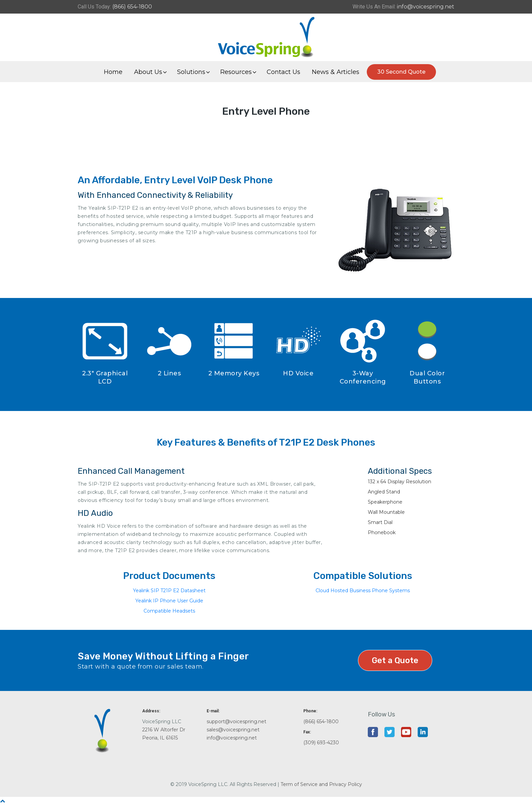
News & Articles (336, 72)
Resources (236, 72)
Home (113, 72)
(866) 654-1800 (132, 7)
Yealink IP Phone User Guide (169, 601)
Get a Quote (395, 660)
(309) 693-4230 (321, 743)
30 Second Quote (401, 72)
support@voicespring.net (236, 722)
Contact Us (283, 72)
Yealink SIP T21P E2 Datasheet (169, 591)
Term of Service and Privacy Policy (321, 784)
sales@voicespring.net (233, 730)
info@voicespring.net (426, 7)
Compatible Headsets (169, 611)
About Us (148, 72)
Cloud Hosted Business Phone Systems (363, 591)
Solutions (191, 72)
